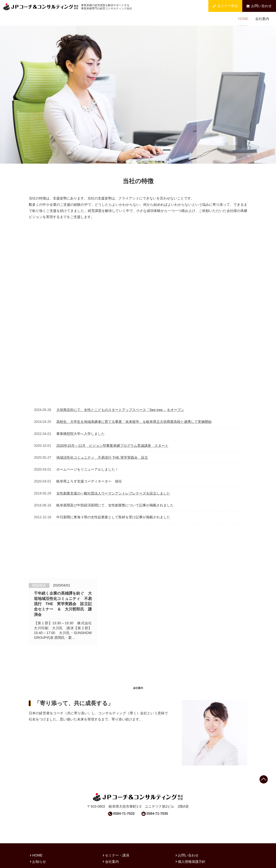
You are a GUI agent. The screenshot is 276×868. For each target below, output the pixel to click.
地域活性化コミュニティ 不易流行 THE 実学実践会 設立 (102, 412)
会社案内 (262, 19)
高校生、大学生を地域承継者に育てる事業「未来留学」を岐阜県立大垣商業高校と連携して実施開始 (134, 376)
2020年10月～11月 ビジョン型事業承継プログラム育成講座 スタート (112, 400)
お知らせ (37, 843)
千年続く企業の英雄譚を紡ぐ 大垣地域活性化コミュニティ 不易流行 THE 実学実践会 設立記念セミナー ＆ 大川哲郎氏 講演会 (63, 552)
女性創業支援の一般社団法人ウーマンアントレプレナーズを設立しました (113, 448)
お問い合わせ (259, 6)
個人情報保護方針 (190, 843)
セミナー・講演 (115, 837)
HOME (243, 19)
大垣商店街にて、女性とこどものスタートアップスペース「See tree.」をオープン (120, 364)
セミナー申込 (225, 6)
